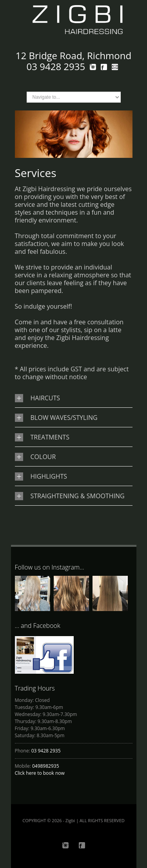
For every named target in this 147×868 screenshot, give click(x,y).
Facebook (82, 845)
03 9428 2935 (46, 751)
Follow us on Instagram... (50, 567)
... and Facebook (38, 626)
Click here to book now (40, 773)
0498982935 (46, 766)
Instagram (65, 845)
